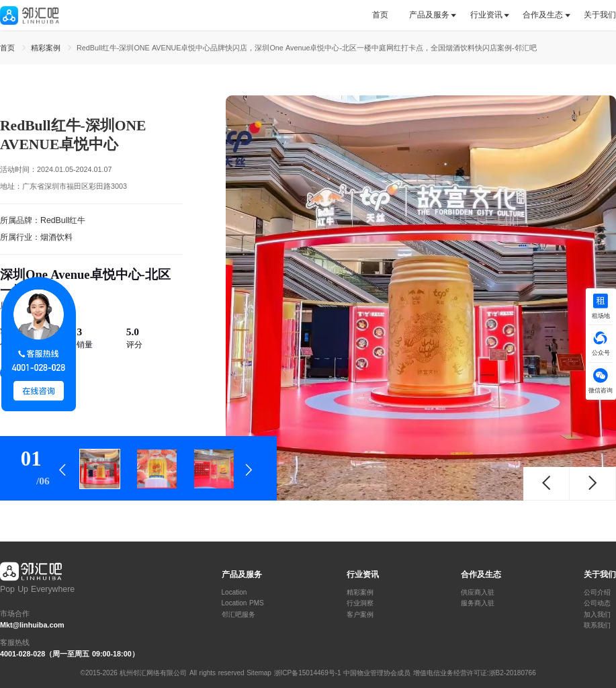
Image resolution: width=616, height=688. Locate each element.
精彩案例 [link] (47, 48)
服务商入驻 (478, 603)
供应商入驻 (478, 593)
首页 (380, 15)
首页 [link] (9, 48)
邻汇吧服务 (238, 615)
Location (234, 593)
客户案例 (360, 615)
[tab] (385, 15)
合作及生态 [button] (543, 15)
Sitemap (259, 673)
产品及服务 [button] (429, 15)
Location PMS (243, 603)
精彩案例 (360, 593)
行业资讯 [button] (486, 15)
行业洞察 (360, 603)
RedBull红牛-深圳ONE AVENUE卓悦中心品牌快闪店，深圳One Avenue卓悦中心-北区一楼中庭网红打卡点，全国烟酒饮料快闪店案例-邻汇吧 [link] (307, 48)
